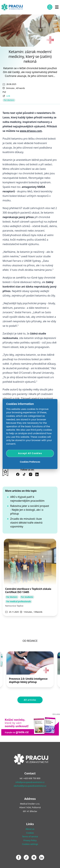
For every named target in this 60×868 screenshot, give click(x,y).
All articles (30, 700)
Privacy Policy (30, 840)
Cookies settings (30, 844)
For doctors (9, 100)
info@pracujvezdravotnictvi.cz (30, 782)
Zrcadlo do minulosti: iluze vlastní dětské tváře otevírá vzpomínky (26, 523)
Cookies (30, 833)
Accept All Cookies (30, 453)
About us (30, 829)
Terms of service (30, 836)
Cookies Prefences (30, 462)
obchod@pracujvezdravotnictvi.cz (30, 786)
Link (8, 96)
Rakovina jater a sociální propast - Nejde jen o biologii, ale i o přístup (30, 510)
